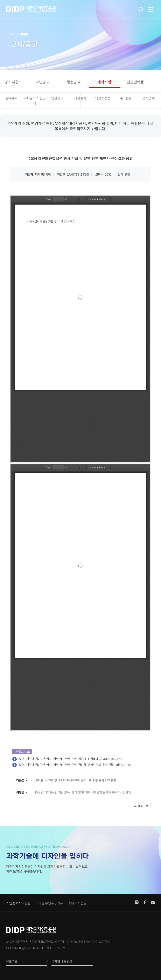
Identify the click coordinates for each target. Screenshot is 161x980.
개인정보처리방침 (18, 903)
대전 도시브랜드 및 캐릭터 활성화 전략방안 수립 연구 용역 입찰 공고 (75, 780)
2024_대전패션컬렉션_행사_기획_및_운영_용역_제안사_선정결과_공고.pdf (64, 759)
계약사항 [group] (104, 82)
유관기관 (12, 961)
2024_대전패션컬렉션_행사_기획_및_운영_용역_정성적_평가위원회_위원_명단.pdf (69, 765)
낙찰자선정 (103, 98)
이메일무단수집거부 (49, 903)
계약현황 (126, 98)
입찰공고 (57, 98)
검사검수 (148, 98)
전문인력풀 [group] (135, 82)
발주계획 (12, 98)
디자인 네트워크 (62, 961)
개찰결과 (80, 98)
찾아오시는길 (78, 903)
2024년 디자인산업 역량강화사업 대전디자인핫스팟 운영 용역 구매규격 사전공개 (82, 792)
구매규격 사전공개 (34, 101)
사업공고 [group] (43, 82)
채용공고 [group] (73, 82)
